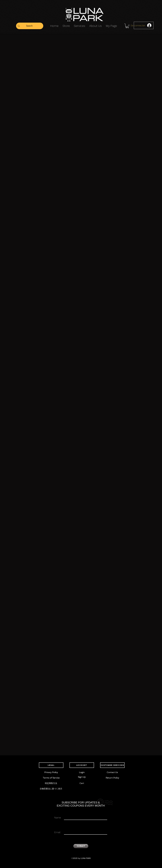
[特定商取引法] (51, 783)
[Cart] (82, 783)
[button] (127, 26)
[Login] (82, 772)
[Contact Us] (112, 772)
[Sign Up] (82, 777)
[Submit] (81, 846)
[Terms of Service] (51, 778)
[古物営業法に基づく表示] (51, 789)
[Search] (29, 26)
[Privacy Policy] (51, 772)
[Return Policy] (112, 778)
